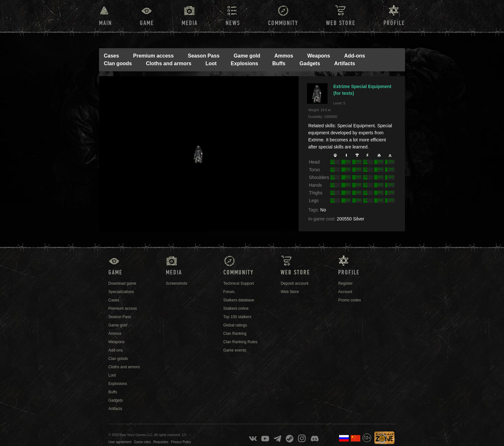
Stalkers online (236, 308)
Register (345, 283)
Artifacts (345, 63)
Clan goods (118, 63)
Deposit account (294, 283)
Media (190, 23)
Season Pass (204, 56)
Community (283, 23)
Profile (394, 23)
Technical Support (239, 283)
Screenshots (177, 283)
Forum (229, 292)
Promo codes (350, 300)
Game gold (247, 56)
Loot (211, 63)
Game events (235, 350)
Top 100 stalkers (237, 317)
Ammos (284, 56)
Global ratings (235, 325)
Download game (122, 283)
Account (345, 292)
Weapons (319, 56)
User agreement (120, 442)
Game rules (142, 442)
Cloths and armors (169, 63)
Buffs (279, 63)
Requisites (161, 442)
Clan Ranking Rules (240, 342)
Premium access (153, 56)
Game (147, 23)
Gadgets (310, 63)
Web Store (341, 23)
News (233, 23)
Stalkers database (239, 300)
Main (105, 23)
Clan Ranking (235, 334)
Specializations (121, 292)
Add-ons (355, 56)
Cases (111, 56)
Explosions (244, 63)
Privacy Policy (181, 442)
